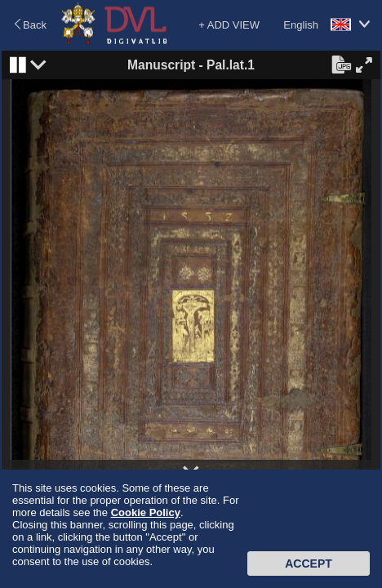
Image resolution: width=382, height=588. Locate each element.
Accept (309, 563)
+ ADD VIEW (229, 25)
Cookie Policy (146, 512)
